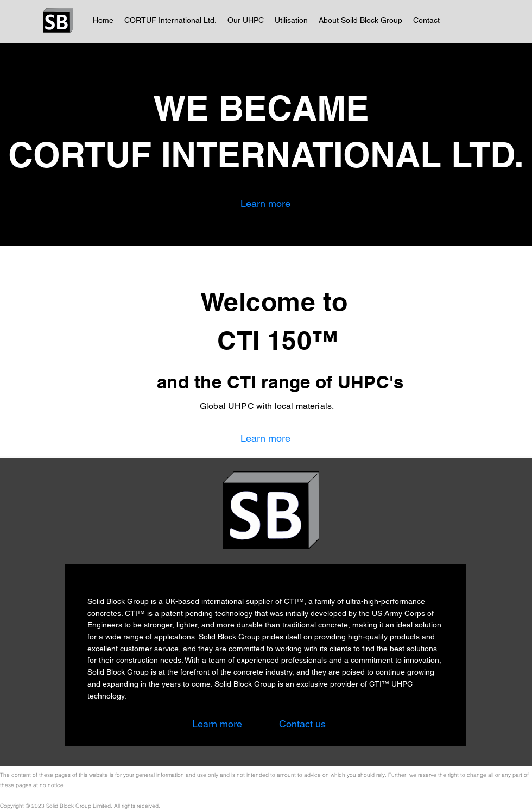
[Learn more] (265, 203)
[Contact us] (302, 724)
